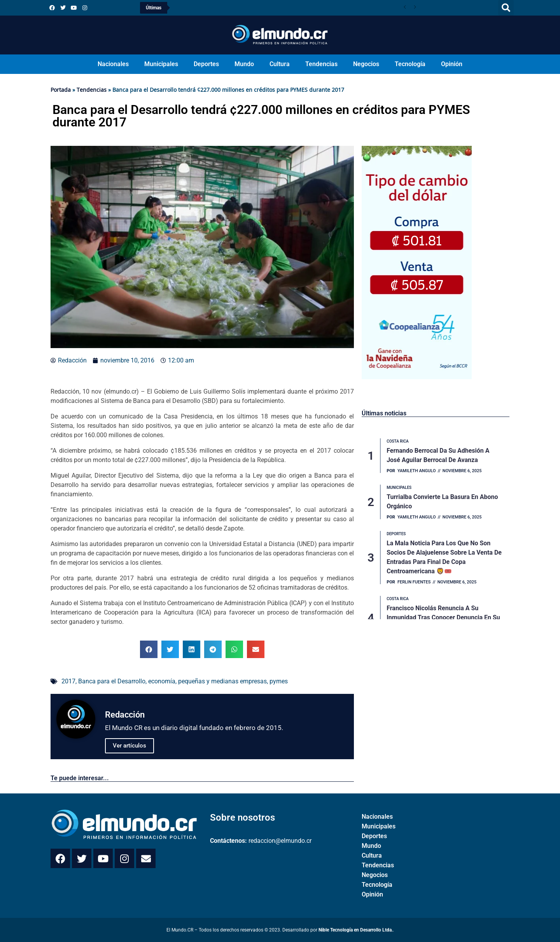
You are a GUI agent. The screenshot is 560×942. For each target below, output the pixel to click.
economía (162, 681)
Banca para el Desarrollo (112, 681)
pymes (279, 681)
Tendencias (321, 64)
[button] (506, 8)
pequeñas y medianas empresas (222, 681)
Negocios (366, 64)
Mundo (244, 64)
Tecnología (410, 64)
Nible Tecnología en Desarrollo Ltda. (356, 930)
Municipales (161, 64)
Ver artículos (129, 746)
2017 (68, 681)
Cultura (280, 64)
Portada (61, 90)
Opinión (452, 64)
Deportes (206, 64)
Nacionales (113, 64)
